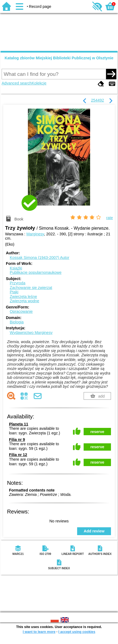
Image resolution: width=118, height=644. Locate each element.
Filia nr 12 (18, 455)
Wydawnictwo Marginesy (31, 333)
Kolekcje (39, 83)
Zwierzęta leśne (23, 297)
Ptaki (14, 292)
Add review (94, 531)
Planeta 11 (19, 424)
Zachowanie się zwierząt (31, 288)
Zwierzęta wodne (24, 301)
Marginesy (35, 234)
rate (109, 218)
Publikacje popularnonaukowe (36, 272)
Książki (16, 268)
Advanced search (17, 83)
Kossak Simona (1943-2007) (40, 258)
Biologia (17, 322)
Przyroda (18, 283)
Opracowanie (21, 311)
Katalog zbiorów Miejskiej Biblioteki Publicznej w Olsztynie (59, 58)
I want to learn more (39, 632)
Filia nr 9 (17, 440)
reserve (97, 432)
